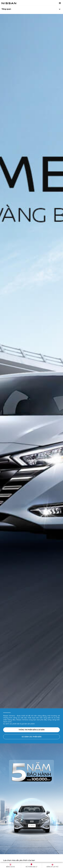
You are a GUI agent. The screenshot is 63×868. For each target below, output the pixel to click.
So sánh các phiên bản (31, 737)
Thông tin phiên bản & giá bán (31, 730)
